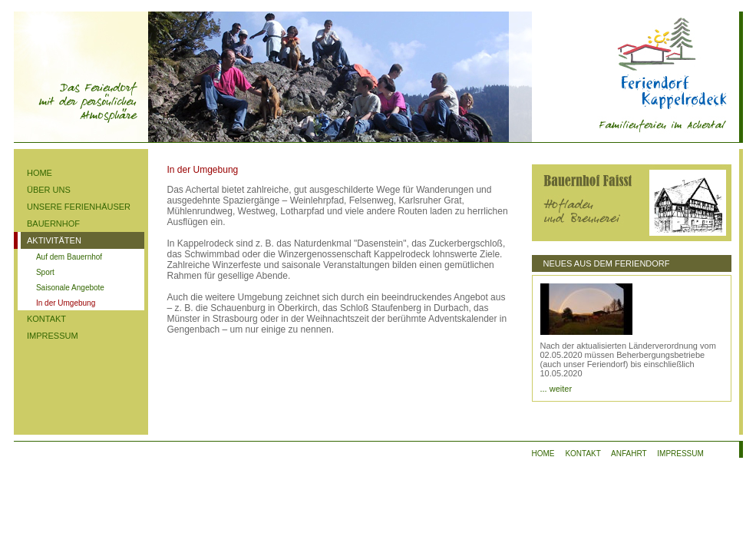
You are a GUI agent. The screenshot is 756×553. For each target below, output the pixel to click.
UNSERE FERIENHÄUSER (79, 207)
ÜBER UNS (49, 190)
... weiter (556, 389)
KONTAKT (46, 319)
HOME (40, 173)
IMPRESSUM (53, 336)
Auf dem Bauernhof (69, 257)
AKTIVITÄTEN (54, 240)
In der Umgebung (66, 303)
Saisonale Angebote (70, 288)
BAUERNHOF (53, 224)
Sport (45, 272)
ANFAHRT (629, 454)
